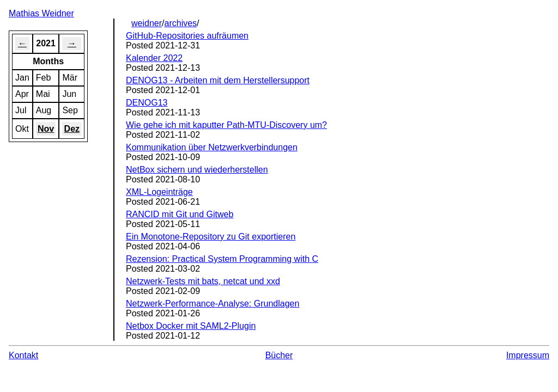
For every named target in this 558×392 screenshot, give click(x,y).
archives (181, 23)
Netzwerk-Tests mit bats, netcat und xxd (203, 281)
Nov (46, 129)
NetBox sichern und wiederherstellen (197, 170)
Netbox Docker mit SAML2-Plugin (191, 326)
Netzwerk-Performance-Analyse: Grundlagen (213, 304)
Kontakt (23, 355)
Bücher (279, 355)
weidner (147, 23)
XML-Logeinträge (159, 192)
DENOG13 (147, 103)
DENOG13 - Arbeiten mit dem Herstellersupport (218, 80)
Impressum (528, 355)
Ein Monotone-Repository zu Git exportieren (211, 237)
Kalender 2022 (154, 58)
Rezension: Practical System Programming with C (222, 259)
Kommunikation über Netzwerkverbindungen (212, 147)
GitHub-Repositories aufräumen (187, 36)
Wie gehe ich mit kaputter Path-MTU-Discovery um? (226, 125)
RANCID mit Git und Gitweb (180, 214)
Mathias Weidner (41, 13)
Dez (72, 129)
